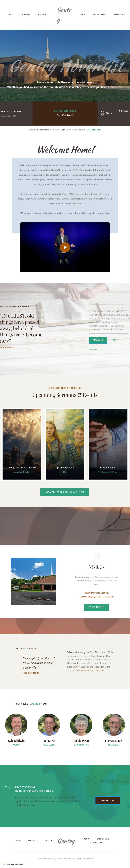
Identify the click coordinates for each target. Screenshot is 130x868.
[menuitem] (12, 15)
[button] (65, 247)
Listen (109, 113)
